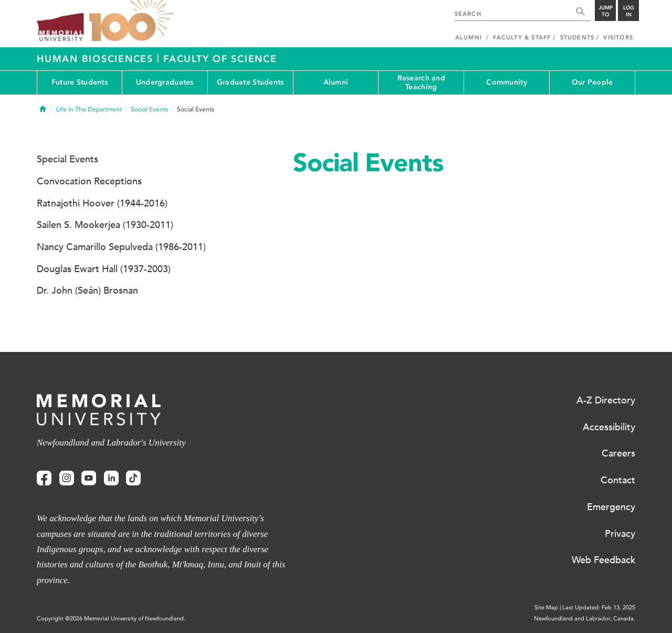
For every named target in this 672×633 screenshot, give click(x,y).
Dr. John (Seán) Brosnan (87, 290)
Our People (592, 82)
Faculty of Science (220, 59)
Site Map (546, 608)
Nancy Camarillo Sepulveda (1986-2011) (121, 247)
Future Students (80, 82)
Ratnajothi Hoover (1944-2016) (102, 203)
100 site (131, 21)
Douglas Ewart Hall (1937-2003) (104, 269)
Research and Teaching (421, 82)
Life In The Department (89, 109)
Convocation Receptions (89, 181)
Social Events (149, 109)
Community (507, 82)
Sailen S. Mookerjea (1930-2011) (105, 225)
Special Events (67, 159)
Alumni (336, 82)
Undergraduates (165, 82)
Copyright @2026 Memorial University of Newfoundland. (111, 619)
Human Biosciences (97, 59)
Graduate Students (250, 82)
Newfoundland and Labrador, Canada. (585, 619)
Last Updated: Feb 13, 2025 (599, 608)
